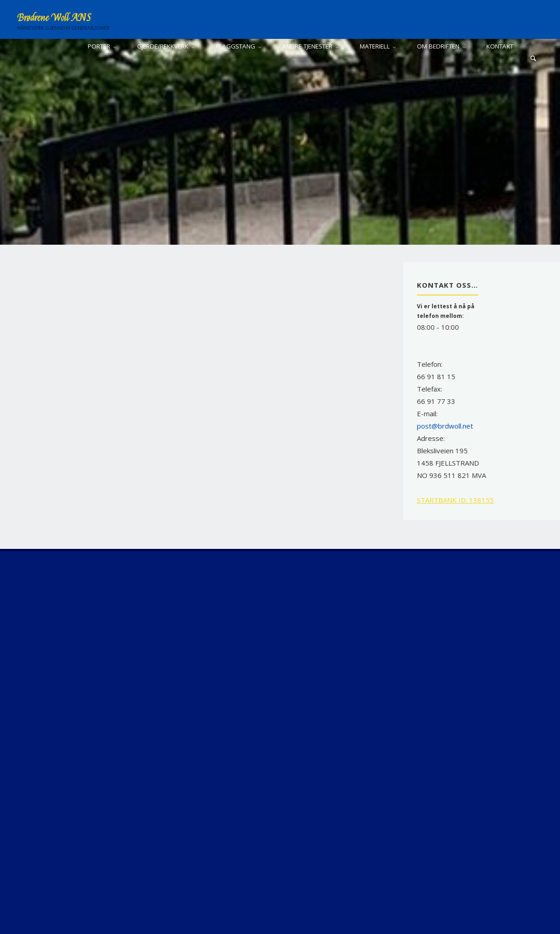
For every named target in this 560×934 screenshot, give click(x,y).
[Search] (533, 58)
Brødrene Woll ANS (54, 18)
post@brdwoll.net (445, 426)
